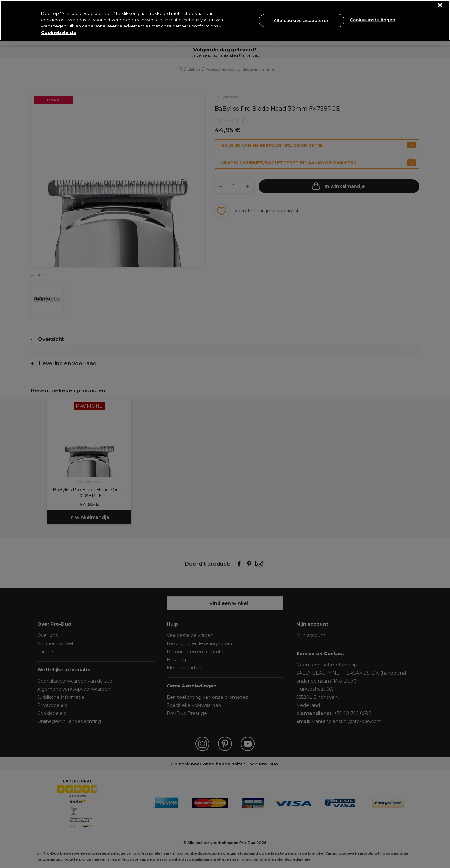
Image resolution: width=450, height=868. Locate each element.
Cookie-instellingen (372, 20)
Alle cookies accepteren (302, 20)
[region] (225, 20)
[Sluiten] (440, 5)
